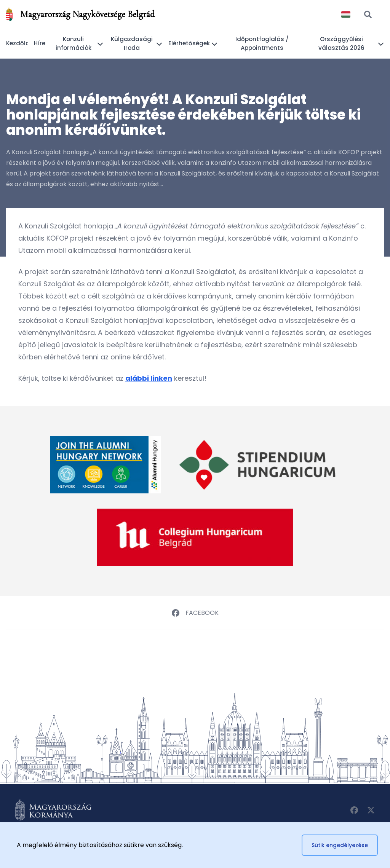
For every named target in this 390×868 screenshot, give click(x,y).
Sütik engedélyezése (340, 845)
